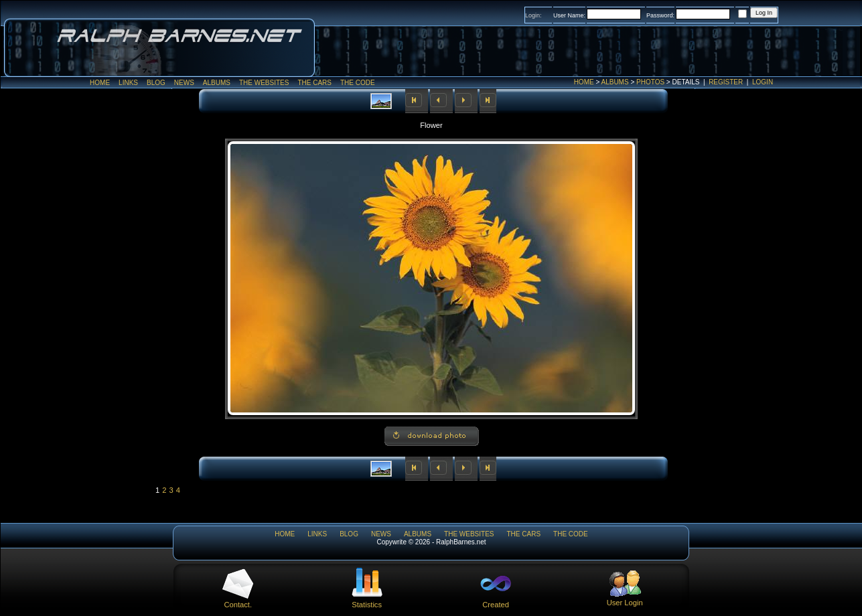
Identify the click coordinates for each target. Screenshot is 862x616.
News (184, 83)
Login (763, 82)
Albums (615, 82)
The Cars (314, 83)
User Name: (569, 15)
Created (496, 601)
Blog (156, 83)
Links (128, 83)
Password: (660, 15)
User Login (625, 599)
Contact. (238, 601)
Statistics (367, 601)
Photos (650, 82)
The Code (358, 83)
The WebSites (264, 83)
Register (726, 82)
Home (584, 82)
